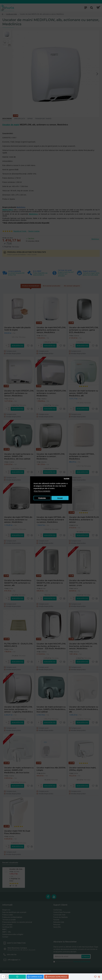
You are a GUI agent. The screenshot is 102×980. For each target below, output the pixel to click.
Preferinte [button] (42, 498)
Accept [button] (60, 498)
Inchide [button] (67, 478)
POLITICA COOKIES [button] (42, 491)
